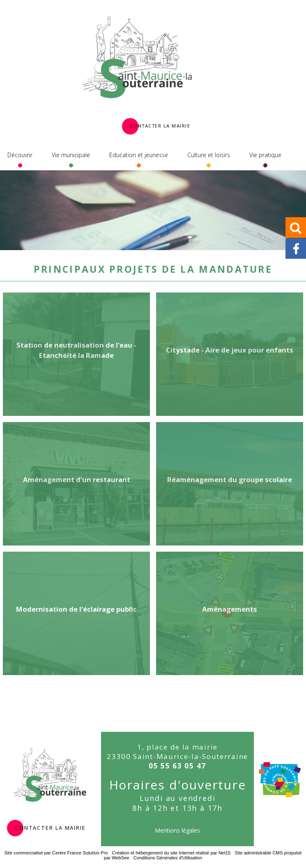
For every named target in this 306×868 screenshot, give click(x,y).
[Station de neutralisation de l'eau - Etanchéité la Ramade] (76, 354)
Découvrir (20, 155)
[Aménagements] (230, 613)
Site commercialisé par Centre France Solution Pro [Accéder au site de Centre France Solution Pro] (56, 853)
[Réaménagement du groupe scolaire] (230, 484)
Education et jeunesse (139, 155)
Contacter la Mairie (160, 125)
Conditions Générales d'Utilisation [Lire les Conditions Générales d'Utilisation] (168, 858)
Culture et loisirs (209, 155)
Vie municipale (71, 155)
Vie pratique (265, 155)
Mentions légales (177, 830)
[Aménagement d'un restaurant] (76, 484)
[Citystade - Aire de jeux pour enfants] (230, 354)
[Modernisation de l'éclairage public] (76, 613)
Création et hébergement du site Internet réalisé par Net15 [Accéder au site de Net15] (171, 853)
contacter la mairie (51, 827)
